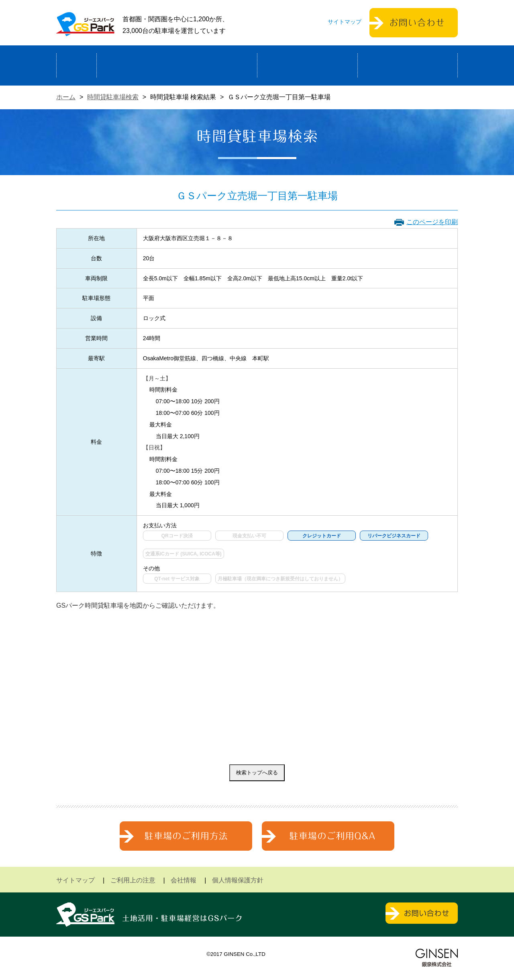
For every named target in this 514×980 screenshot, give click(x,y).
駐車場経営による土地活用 (177, 65)
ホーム (76, 65)
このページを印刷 (432, 222)
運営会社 (408, 65)
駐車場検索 (307, 65)
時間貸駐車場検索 (113, 97)
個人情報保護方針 (238, 880)
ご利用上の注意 (133, 880)
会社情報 (184, 880)
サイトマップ (345, 22)
